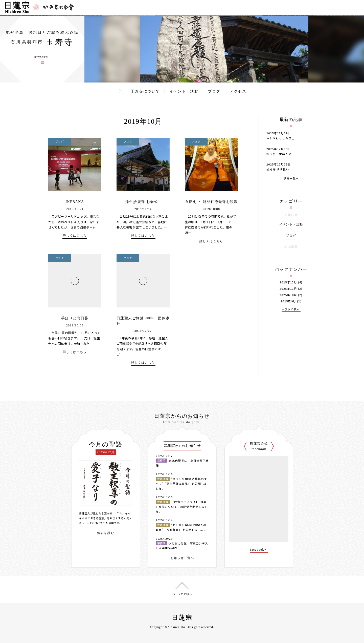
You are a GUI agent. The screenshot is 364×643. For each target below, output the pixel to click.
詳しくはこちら (75, 236)
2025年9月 (288, 301)
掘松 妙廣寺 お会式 (143, 202)
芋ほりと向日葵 (75, 318)
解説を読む (106, 533)
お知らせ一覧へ (182, 558)
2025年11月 (288, 289)
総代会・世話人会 (279, 154)
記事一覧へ (291, 179)
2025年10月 (288, 295)
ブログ (214, 91)
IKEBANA (75, 202)
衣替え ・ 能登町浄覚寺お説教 (211, 202)
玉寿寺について (145, 91)
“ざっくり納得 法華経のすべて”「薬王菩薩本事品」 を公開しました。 (181, 483)
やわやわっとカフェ (281, 138)
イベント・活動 (184, 91)
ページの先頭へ (182, 594)
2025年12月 (288, 282)
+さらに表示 (291, 309)
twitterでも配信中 (102, 523)
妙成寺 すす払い (278, 169)
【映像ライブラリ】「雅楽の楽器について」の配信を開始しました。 (182, 506)
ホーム (119, 91)
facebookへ (259, 550)
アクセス (238, 91)
